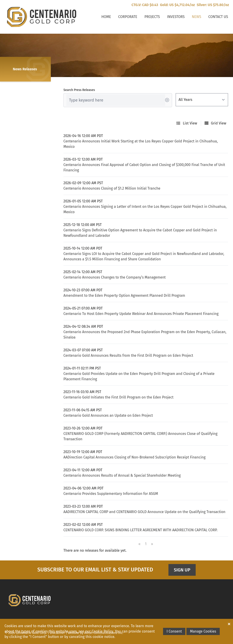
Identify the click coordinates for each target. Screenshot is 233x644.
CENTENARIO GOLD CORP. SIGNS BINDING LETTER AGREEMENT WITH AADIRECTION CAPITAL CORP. (140, 530)
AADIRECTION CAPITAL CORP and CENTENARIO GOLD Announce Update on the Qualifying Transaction (144, 512)
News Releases (25, 69)
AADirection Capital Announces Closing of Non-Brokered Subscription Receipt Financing (134, 457)
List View (187, 123)
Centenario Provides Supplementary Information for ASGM (111, 494)
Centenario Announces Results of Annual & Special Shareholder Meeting (122, 475)
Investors (176, 17)
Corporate (128, 17)
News (196, 17)
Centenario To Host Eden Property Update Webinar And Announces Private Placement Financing (141, 314)
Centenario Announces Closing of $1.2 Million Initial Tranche (112, 188)
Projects (152, 17)
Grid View (215, 123)
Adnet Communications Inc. (104, 633)
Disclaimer (57, 633)
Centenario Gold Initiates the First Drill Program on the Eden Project (118, 397)
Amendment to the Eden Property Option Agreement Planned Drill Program (124, 295)
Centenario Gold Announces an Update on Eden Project (108, 415)
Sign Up (182, 570)
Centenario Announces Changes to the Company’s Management (115, 277)
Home (106, 17)
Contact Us (218, 17)
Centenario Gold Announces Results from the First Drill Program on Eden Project (128, 355)
